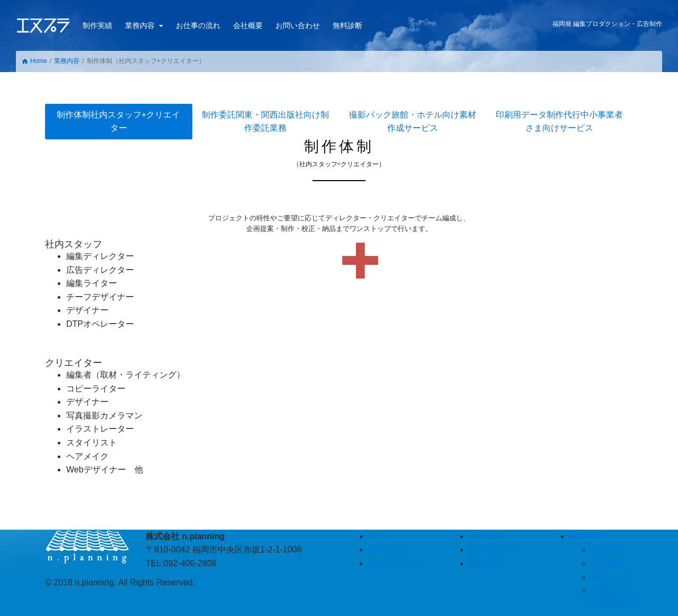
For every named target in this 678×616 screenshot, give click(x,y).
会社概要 (248, 25)
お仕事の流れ (198, 25)
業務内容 (141, 25)
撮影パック (413, 122)
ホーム (381, 536)
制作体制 (118, 122)
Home (34, 61)
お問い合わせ (298, 25)
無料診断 (347, 25)
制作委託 (265, 122)
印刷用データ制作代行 (559, 122)
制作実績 (97, 25)
